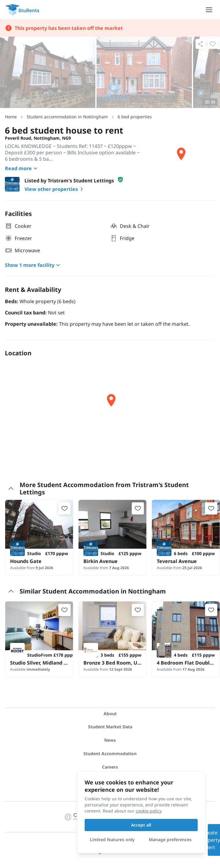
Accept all (141, 825)
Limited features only (112, 839)
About (110, 714)
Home (11, 117)
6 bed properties (135, 117)
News (110, 740)
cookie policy (148, 811)
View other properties (55, 189)
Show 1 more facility (33, 265)
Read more (22, 168)
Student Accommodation (110, 753)
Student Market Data (110, 727)
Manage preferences (170, 839)
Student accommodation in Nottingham (67, 117)
